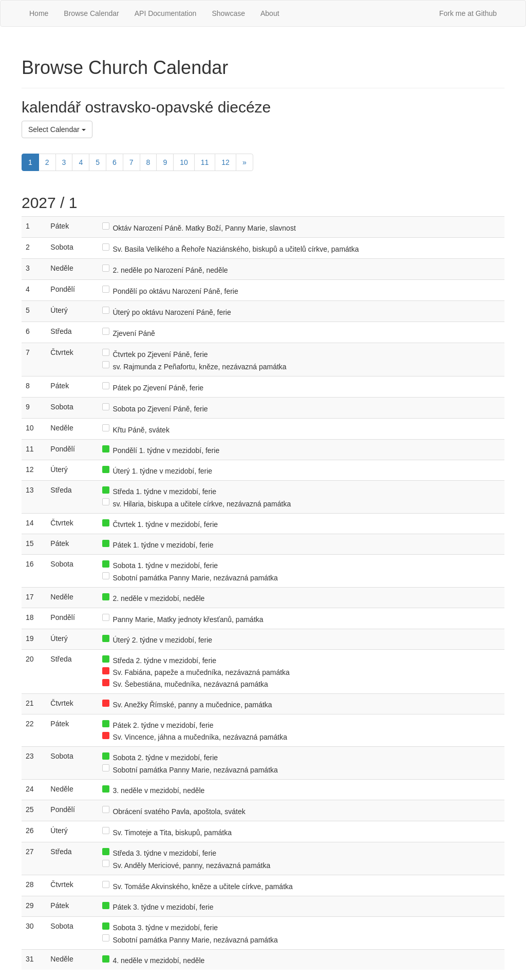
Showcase (228, 13)
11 (205, 162)
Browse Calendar (91, 13)
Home (39, 13)
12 (226, 162)
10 (184, 162)
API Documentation (166, 13)
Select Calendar (57, 129)
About (270, 13)
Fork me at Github (468, 13)
